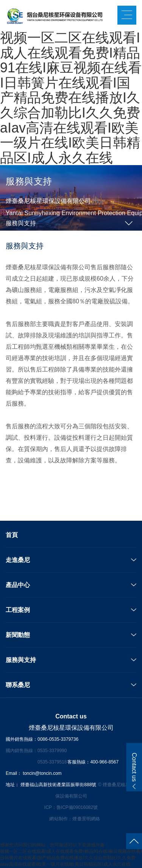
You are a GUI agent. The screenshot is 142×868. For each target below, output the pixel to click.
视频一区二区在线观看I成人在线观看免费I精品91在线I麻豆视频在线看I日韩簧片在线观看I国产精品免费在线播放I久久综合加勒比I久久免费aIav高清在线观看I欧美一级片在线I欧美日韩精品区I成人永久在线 (71, 98)
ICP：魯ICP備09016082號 (71, 807)
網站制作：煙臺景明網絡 (75, 819)
